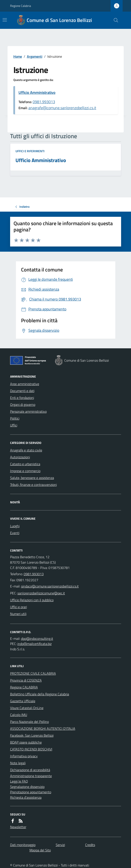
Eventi (15, 533)
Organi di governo (23, 405)
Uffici (14, 425)
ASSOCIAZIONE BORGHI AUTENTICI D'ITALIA (43, 728)
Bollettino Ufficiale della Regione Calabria (40, 694)
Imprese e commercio (25, 471)
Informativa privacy (24, 756)
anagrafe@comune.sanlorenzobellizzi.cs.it (62, 108)
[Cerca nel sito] (114, 20)
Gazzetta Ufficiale (23, 701)
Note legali (18, 763)
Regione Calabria (21, 6)
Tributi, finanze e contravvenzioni (33, 485)
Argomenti (35, 56)
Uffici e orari (18, 607)
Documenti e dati (22, 391)
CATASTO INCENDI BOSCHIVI (31, 749)
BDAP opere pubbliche (26, 742)
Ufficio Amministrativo (37, 92)
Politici (15, 418)
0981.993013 (44, 102)
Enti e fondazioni (22, 398)
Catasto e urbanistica (25, 464)
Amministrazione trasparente (31, 776)
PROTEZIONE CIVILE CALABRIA (33, 673)
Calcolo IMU (19, 715)
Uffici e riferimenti (30, 151)
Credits (90, 845)
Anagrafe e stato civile (26, 450)
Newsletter (18, 827)
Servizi (60, 845)
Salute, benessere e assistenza (32, 478)
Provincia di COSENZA (26, 680)
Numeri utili (18, 614)
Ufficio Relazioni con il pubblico (32, 600)
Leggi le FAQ (19, 781)
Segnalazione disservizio (27, 787)
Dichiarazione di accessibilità (30, 770)
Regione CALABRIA (24, 687)
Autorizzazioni (20, 457)
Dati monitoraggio (23, 845)
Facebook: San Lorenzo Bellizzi (32, 735)
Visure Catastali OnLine (27, 708)
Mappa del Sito (40, 850)
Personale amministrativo (28, 411)
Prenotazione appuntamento (31, 792)
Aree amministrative (25, 384)
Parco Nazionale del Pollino (29, 722)
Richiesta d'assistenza (26, 797)
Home (18, 56)
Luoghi (15, 526)
